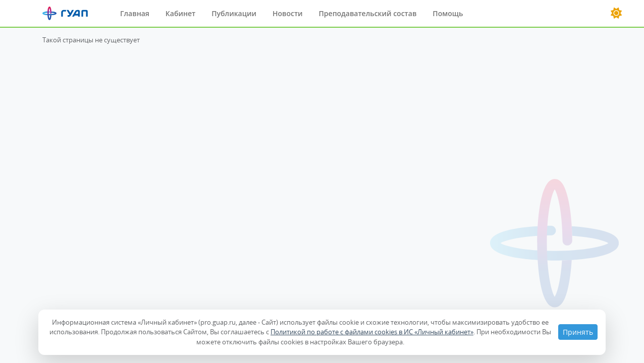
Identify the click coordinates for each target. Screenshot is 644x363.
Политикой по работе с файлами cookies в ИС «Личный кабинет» (372, 332)
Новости (288, 13)
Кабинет (180, 13)
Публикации (234, 13)
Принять (578, 332)
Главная (135, 13)
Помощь (448, 13)
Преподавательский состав (368, 13)
